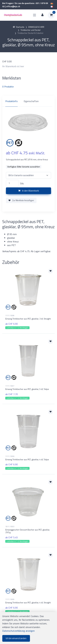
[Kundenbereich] (42, 15)
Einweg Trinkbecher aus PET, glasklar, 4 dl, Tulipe (27, 459)
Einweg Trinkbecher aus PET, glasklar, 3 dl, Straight (28, 319)
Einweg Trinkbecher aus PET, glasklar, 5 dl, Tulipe (27, 389)
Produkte (8, 87)
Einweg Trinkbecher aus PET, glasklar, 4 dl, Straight (28, 602)
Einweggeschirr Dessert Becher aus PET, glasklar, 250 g (28, 531)
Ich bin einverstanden (16, 638)
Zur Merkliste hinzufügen (21, 200)
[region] (28, 101)
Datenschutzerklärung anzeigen (18, 631)
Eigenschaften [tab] (31, 101)
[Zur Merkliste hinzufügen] (50, 271)
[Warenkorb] (51, 15)
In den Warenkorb (29, 191)
